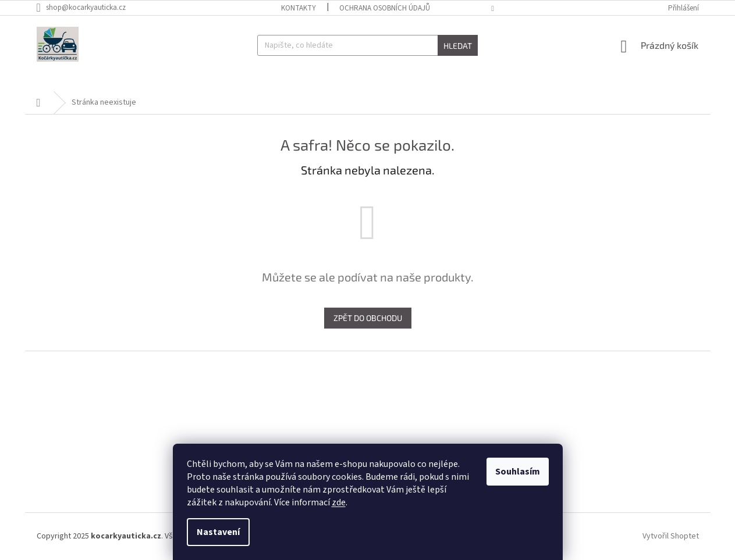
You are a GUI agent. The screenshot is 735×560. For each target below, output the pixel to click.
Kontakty (299, 8)
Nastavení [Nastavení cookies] (218, 532)
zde (339, 502)
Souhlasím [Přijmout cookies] (518, 472)
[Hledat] (368, 45)
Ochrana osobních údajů (385, 8)
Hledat (458, 46)
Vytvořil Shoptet (671, 536)
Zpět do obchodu (368, 318)
